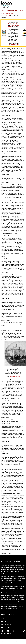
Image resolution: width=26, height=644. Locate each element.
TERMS (3, 642)
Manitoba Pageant (6, 16)
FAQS (3, 618)
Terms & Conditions (8, 615)
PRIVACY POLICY (20, 641)
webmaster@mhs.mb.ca (14, 45)
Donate (4, 621)
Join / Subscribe (6, 624)
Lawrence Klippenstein (8, 13)
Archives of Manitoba (15, 376)
